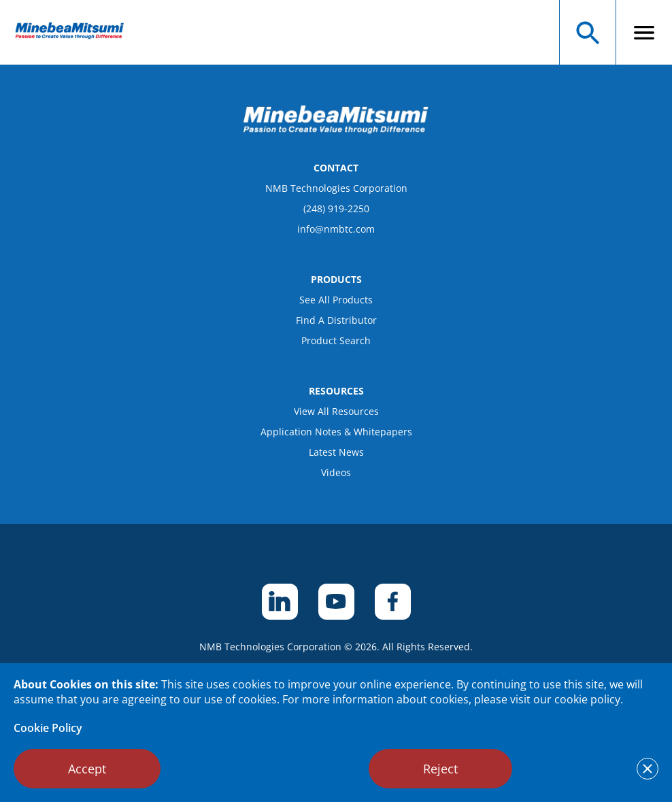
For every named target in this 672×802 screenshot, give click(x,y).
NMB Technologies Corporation (336, 188)
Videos (336, 472)
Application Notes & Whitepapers (336, 432)
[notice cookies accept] (648, 769)
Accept (87, 769)
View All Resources (336, 411)
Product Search (336, 340)
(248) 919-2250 (336, 208)
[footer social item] (280, 602)
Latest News (336, 452)
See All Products (336, 300)
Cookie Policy (48, 728)
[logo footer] (336, 130)
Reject (440, 769)
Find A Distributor (336, 320)
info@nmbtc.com (336, 229)
